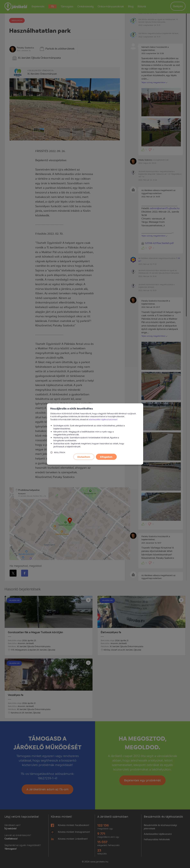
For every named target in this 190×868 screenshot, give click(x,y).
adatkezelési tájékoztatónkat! (103, 419)
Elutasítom (84, 457)
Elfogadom (106, 457)
